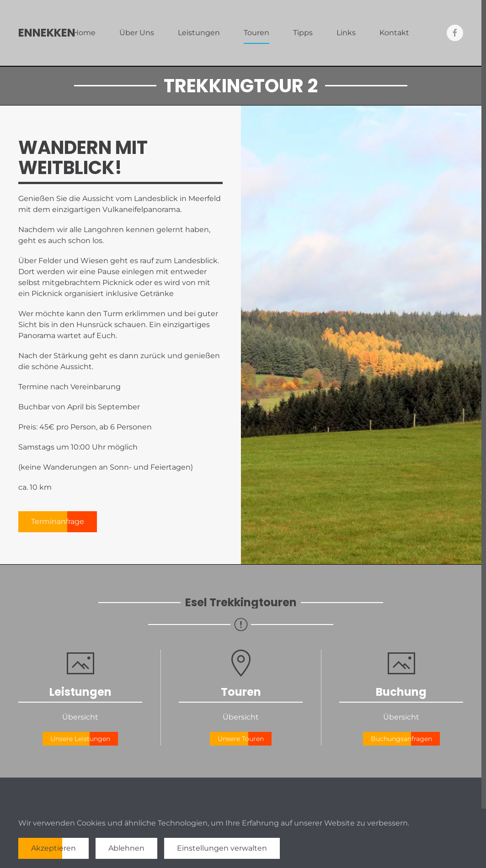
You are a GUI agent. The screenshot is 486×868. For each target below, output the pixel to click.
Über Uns (137, 33)
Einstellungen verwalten (222, 848)
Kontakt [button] (394, 33)
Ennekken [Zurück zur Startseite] (47, 33)
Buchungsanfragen (401, 739)
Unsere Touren (241, 739)
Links (346, 33)
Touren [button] (256, 33)
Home (84, 33)
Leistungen (199, 33)
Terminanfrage (58, 521)
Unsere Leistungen (80, 739)
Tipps (303, 33)
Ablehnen (126, 848)
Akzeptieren (53, 848)
